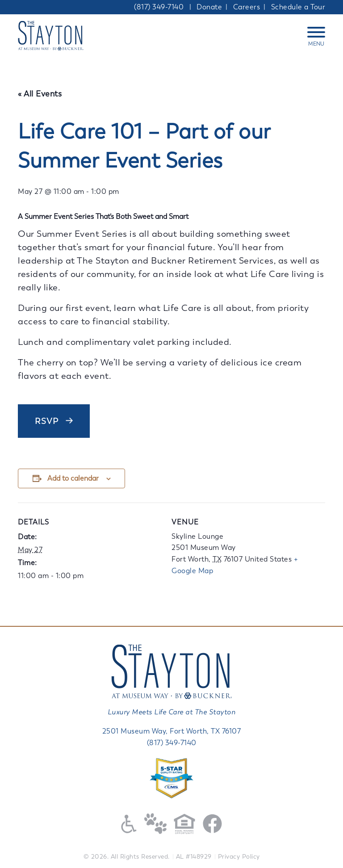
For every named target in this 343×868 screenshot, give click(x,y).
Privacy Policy (239, 857)
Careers (247, 7)
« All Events (40, 94)
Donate (209, 7)
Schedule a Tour (298, 7)
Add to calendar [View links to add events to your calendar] (73, 478)
